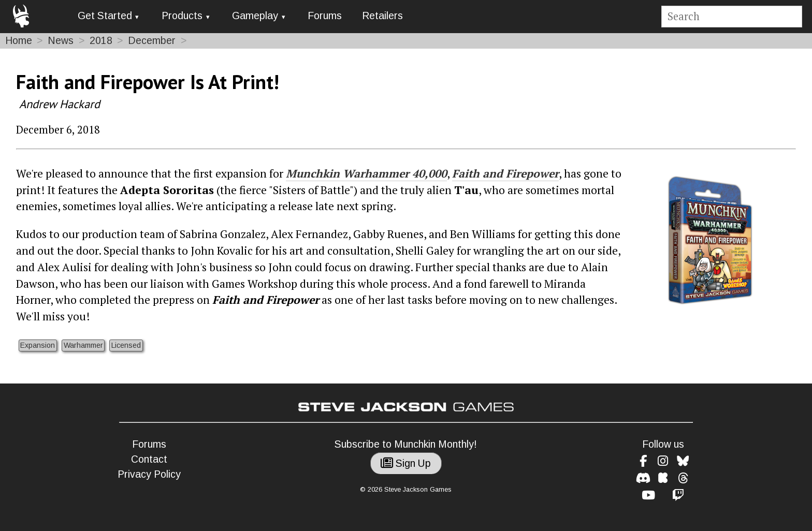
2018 (101, 41)
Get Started (105, 16)
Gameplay (255, 16)
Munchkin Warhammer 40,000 (366, 173)
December (152, 41)
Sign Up (406, 463)
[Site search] (731, 17)
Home (19, 41)
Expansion (38, 345)
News (61, 41)
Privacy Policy (149, 474)
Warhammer (83, 345)
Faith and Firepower (505, 173)
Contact (149, 459)
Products (182, 16)
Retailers (382, 16)
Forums (325, 16)
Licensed (126, 345)
